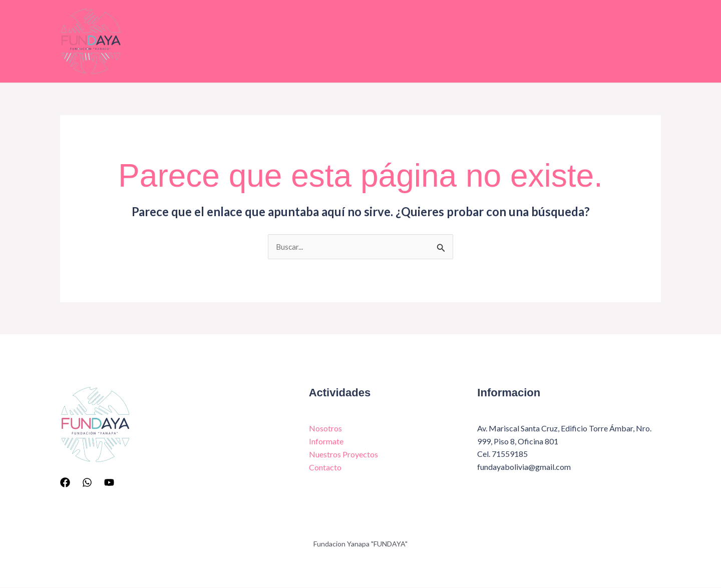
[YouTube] (109, 482)
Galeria (485, 41)
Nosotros (257, 41)
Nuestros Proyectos (406, 41)
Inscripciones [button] (617, 42)
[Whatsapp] (87, 482)
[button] (644, 42)
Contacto (542, 41)
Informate (321, 41)
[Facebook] (65, 482)
